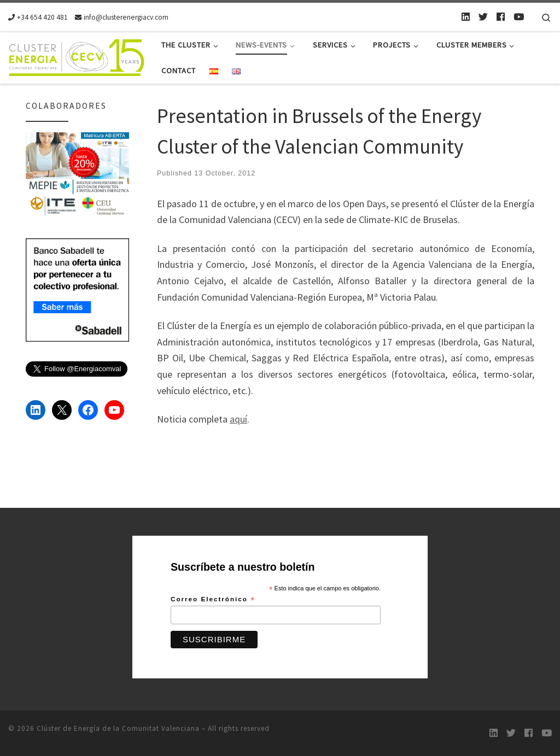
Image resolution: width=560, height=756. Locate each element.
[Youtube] (519, 17)
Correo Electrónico (213, 600)
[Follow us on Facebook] (501, 17)
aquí (238, 419)
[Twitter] (483, 17)
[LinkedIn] (466, 17)
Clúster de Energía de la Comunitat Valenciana (118, 728)
